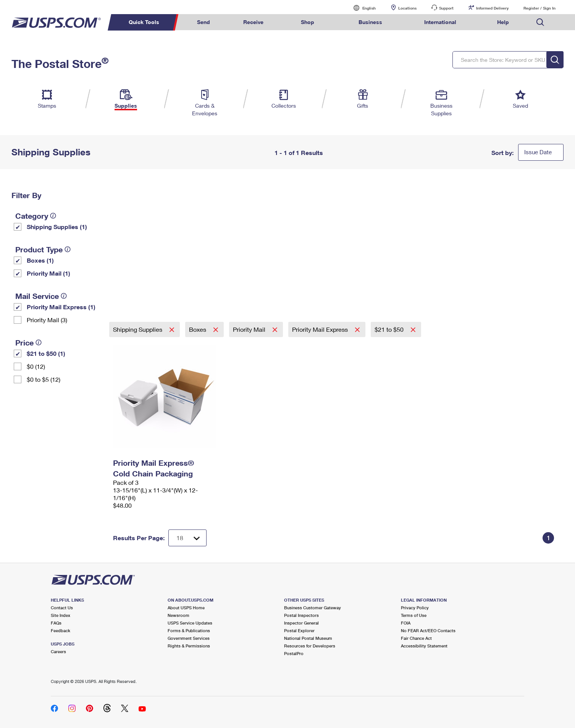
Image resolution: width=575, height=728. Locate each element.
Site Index (61, 615)
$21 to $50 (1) (46, 353)
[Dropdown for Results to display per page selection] (187, 538)
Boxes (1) (40, 260)
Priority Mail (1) (48, 273)
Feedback (61, 630)
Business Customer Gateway (313, 608)
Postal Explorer (299, 630)
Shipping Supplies (138, 329)
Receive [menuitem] (253, 22)
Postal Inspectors (301, 615)
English (361, 8)
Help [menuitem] (503, 22)
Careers (58, 651)
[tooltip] (53, 216)
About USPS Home (186, 608)
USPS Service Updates (190, 623)
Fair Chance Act (416, 638)
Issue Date (538, 152)
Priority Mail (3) (47, 320)
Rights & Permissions (189, 646)
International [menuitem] (440, 22)
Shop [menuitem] (308, 22)
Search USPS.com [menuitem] (540, 22)
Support (446, 8)
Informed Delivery (492, 8)
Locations (407, 8)
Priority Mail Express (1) (61, 307)
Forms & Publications (189, 630)
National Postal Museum (308, 638)
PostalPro (294, 653)
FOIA (406, 623)
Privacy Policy (415, 608)
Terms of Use (414, 615)
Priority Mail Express (321, 329)
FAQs (56, 623)
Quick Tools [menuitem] (144, 22)
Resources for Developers (310, 646)
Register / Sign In (539, 8)
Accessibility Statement (424, 646)
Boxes (198, 329)
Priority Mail (250, 329)
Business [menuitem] (370, 22)
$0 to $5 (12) (44, 379)
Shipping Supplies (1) (57, 227)
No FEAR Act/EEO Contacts (428, 630)
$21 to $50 (390, 329)
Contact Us (62, 608)
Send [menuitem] (204, 22)
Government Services (189, 638)
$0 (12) (36, 366)
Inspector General (301, 623)
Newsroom (178, 615)
